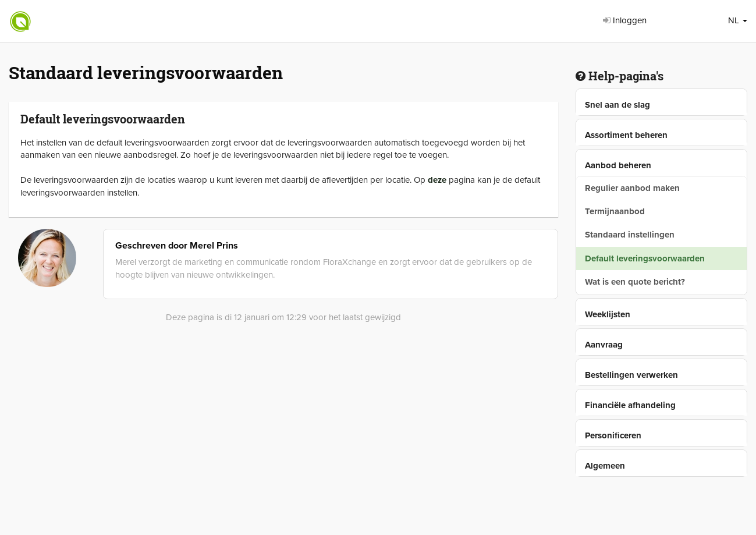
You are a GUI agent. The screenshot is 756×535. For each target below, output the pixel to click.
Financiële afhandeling (630, 405)
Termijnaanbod (615, 211)
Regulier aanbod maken (632, 188)
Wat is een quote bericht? (635, 282)
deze (437, 180)
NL (738, 20)
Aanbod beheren (618, 165)
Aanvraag (604, 345)
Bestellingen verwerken (631, 375)
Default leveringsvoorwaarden (645, 258)
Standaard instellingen (630, 235)
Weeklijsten (608, 314)
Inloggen (625, 20)
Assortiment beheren (626, 135)
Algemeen (605, 466)
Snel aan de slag (617, 105)
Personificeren (613, 435)
